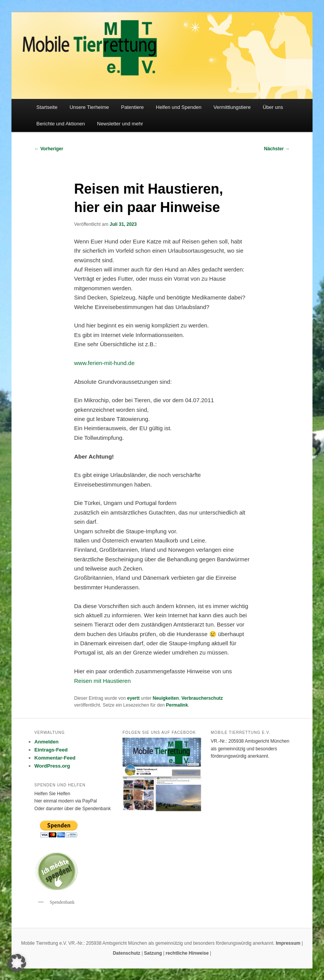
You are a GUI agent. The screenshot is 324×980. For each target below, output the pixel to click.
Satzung (153, 953)
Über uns (273, 107)
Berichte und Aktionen (61, 124)
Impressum (288, 943)
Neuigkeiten (166, 698)
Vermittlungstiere (232, 107)
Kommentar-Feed (55, 758)
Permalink (177, 705)
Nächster (277, 149)
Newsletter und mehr (120, 124)
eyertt (133, 698)
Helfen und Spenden (179, 107)
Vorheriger (49, 149)
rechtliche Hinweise (188, 953)
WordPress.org (52, 766)
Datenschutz (127, 953)
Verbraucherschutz (202, 698)
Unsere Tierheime (89, 107)
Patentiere (132, 107)
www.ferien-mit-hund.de (104, 363)
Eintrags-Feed (51, 750)
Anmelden (47, 742)
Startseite (47, 107)
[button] (17, 963)
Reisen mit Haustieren (102, 681)
